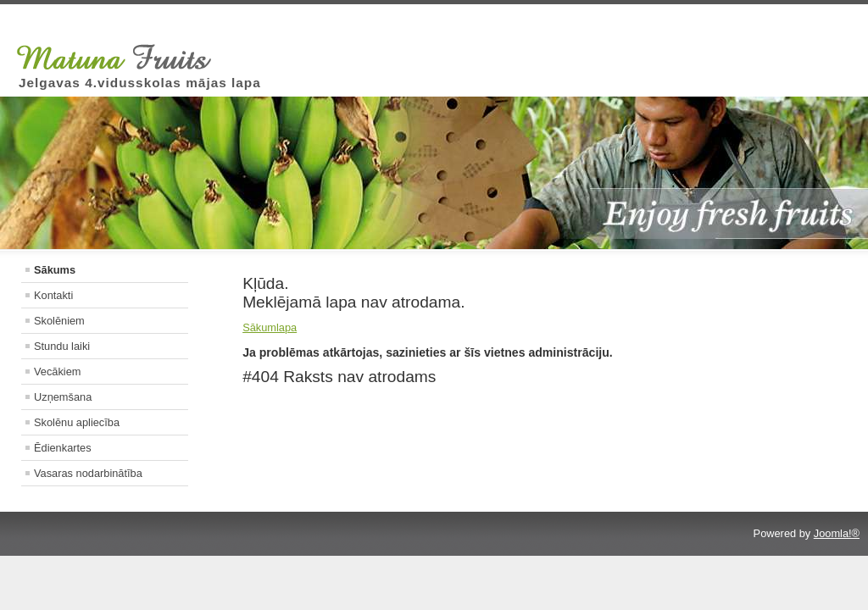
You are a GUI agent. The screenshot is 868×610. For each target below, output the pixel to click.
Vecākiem (57, 372)
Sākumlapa (270, 327)
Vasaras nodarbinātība (88, 473)
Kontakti (53, 295)
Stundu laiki (62, 346)
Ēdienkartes (63, 448)
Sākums (55, 270)
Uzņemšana (63, 397)
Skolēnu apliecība (77, 422)
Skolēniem (59, 321)
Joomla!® (837, 533)
